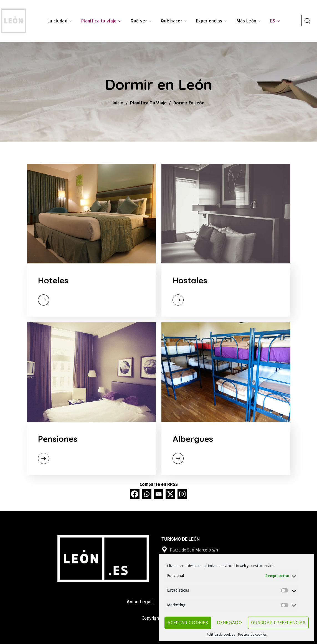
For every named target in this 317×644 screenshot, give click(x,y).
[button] (307, 21)
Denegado (230, 623)
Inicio (118, 103)
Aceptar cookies (188, 623)
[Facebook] (135, 494)
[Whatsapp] (147, 494)
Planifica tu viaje (148, 103)
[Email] (158, 494)
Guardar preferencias (278, 623)
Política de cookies (221, 634)
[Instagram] (182, 494)
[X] (170, 494)
